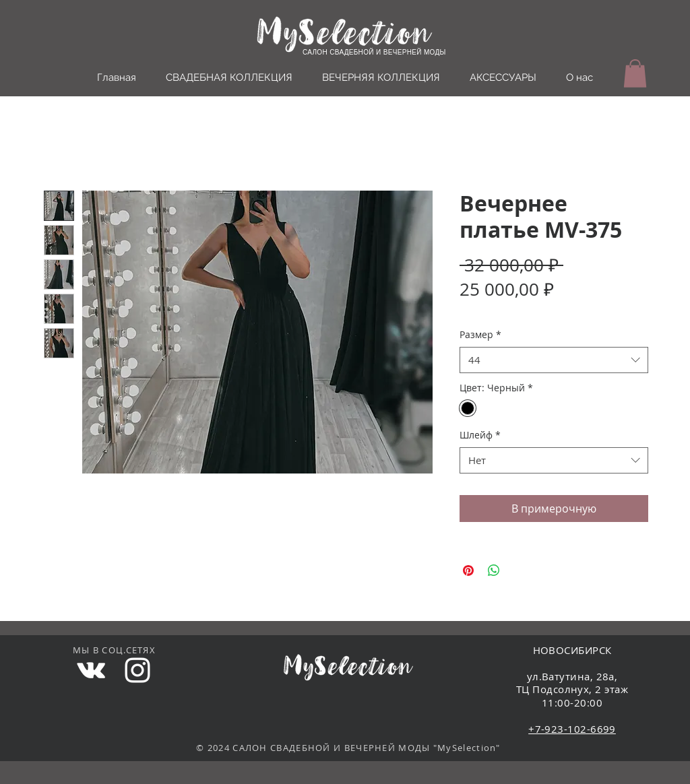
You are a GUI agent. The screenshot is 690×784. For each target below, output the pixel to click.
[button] (635, 73)
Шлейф (480, 435)
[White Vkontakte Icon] (91, 670)
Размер (480, 334)
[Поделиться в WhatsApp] (494, 570)
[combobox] (554, 360)
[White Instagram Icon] (137, 670)
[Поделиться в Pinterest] (468, 570)
